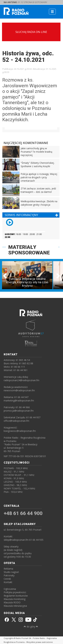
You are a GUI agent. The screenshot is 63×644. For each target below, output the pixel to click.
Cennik (7, 579)
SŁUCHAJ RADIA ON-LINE (31, 32)
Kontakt (8, 582)
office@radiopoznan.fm (16, 421)
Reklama (8, 569)
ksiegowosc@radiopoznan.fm (20, 431)
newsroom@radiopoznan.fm (19, 390)
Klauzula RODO (12, 602)
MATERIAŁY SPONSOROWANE (29, 250)
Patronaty (9, 575)
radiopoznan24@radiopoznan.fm (22, 380)
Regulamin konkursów (16, 596)
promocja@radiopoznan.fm (19, 411)
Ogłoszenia (10, 589)
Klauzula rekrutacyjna (15, 606)
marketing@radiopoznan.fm (19, 400)
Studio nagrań (11, 572)
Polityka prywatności (15, 592)
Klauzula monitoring (15, 599)
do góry (31, 627)
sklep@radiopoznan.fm (16, 540)
